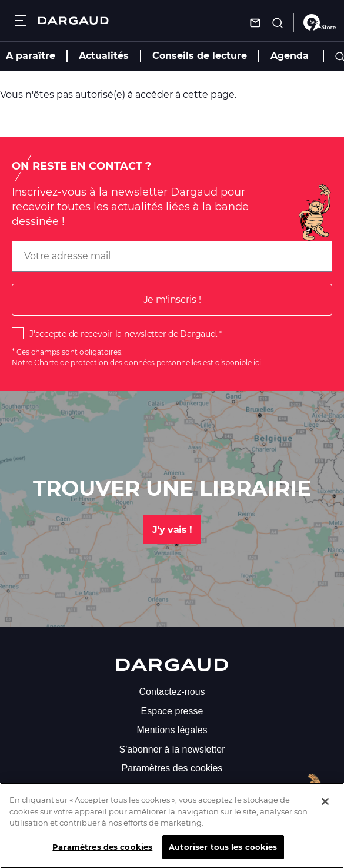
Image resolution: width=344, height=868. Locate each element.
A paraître (31, 56)
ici (257, 362)
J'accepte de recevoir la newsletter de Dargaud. (123, 334)
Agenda (290, 56)
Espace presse (172, 711)
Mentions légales (172, 730)
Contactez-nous (172, 692)
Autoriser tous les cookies (223, 854)
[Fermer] (325, 809)
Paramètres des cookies (172, 768)
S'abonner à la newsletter (172, 749)
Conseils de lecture (200, 56)
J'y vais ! (172, 530)
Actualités (104, 56)
